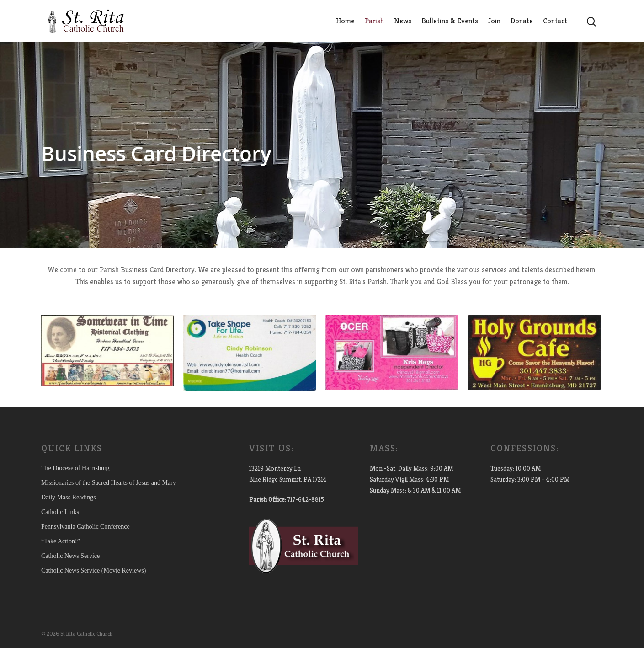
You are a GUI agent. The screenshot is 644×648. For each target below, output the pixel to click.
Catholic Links (60, 512)
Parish (374, 21)
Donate (522, 21)
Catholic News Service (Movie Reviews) (93, 570)
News (403, 21)
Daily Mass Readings (69, 497)
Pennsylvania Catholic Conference (85, 527)
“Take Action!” (61, 541)
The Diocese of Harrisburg (75, 468)
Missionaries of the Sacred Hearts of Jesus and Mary (109, 483)
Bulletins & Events (450, 21)
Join (494, 21)
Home (345, 21)
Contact (555, 21)
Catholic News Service (70, 556)
